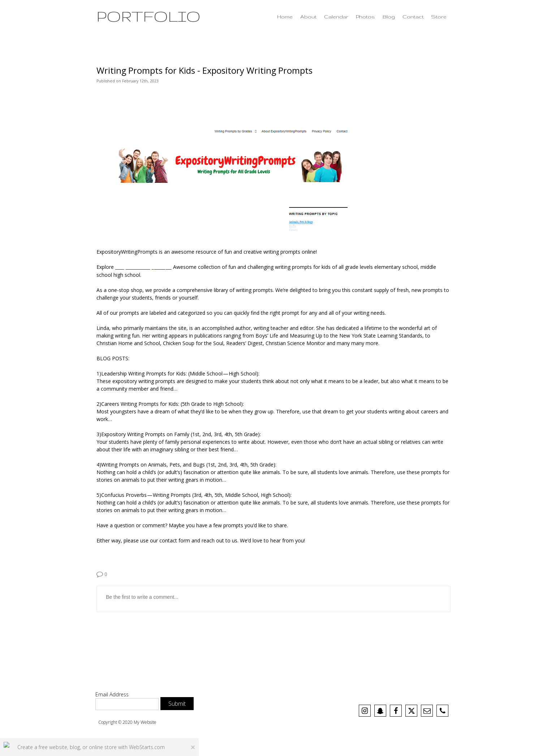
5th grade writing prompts (143, 267)
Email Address (112, 694)
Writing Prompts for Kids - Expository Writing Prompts (204, 70)
